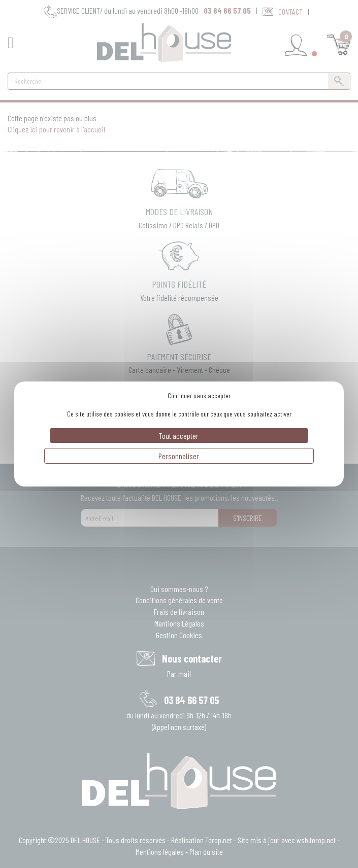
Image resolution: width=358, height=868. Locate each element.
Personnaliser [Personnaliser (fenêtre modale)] (179, 456)
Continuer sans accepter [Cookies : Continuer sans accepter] (199, 395)
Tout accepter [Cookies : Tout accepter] (179, 436)
